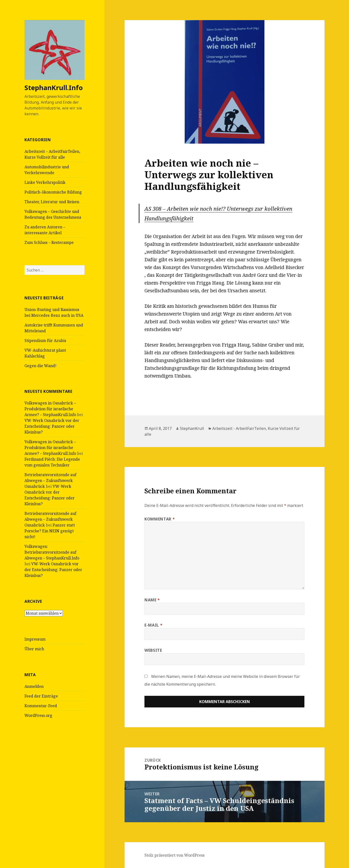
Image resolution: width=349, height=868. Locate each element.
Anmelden (34, 686)
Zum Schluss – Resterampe (49, 242)
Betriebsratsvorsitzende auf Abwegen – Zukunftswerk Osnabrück (50, 480)
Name (152, 600)
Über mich (34, 649)
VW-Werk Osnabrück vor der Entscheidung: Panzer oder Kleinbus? (52, 426)
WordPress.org (38, 715)
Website (153, 650)
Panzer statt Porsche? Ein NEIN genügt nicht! (50, 531)
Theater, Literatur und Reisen (52, 202)
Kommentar (160, 519)
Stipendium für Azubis (45, 341)
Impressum (35, 639)
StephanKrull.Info (54, 88)
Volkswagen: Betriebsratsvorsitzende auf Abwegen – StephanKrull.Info (52, 552)
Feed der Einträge (41, 696)
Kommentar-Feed (41, 706)
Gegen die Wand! (40, 366)
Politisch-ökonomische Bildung (53, 192)
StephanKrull (192, 428)
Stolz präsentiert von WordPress (174, 855)
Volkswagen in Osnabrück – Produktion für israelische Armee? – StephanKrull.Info (50, 409)
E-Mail (153, 625)
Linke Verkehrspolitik (45, 182)
